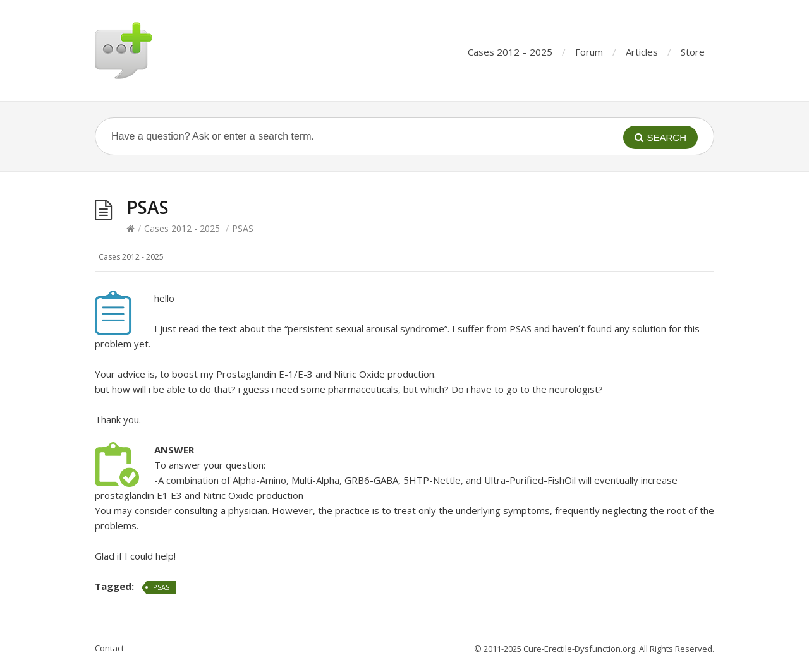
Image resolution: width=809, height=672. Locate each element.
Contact (109, 648)
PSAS (161, 587)
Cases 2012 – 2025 (510, 52)
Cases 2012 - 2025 (182, 228)
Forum (589, 52)
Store (693, 52)
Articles (642, 52)
